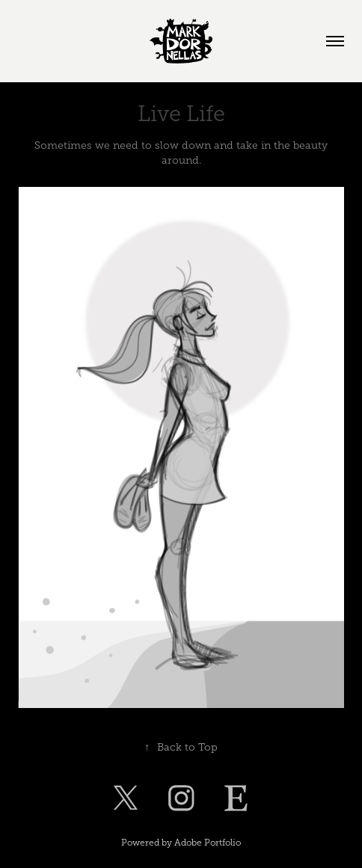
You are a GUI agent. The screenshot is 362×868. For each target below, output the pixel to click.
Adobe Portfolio (208, 843)
